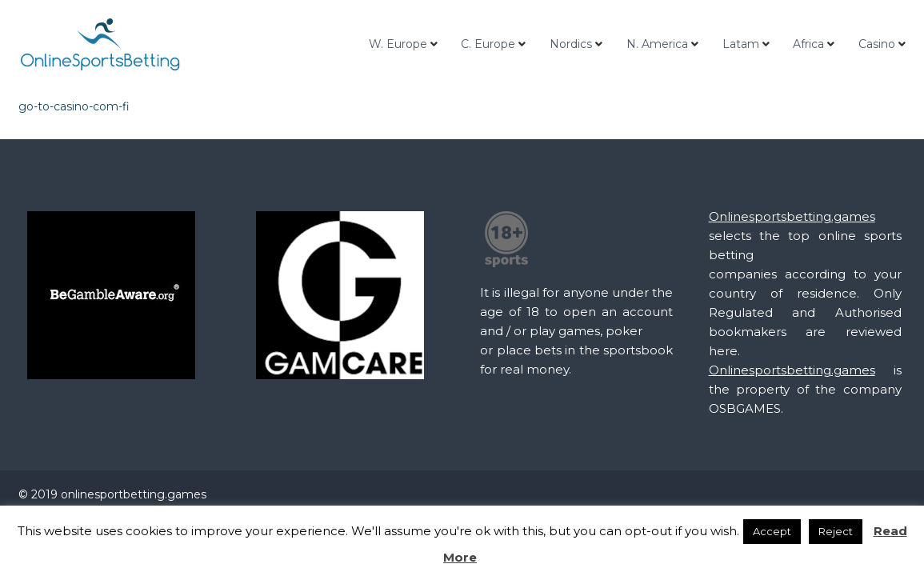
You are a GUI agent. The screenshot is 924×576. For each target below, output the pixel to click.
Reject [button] (836, 531)
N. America (657, 44)
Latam (741, 44)
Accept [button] (772, 531)
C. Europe (488, 44)
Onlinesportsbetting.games (792, 216)
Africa (808, 44)
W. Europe (398, 44)
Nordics (571, 44)
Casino (877, 44)
